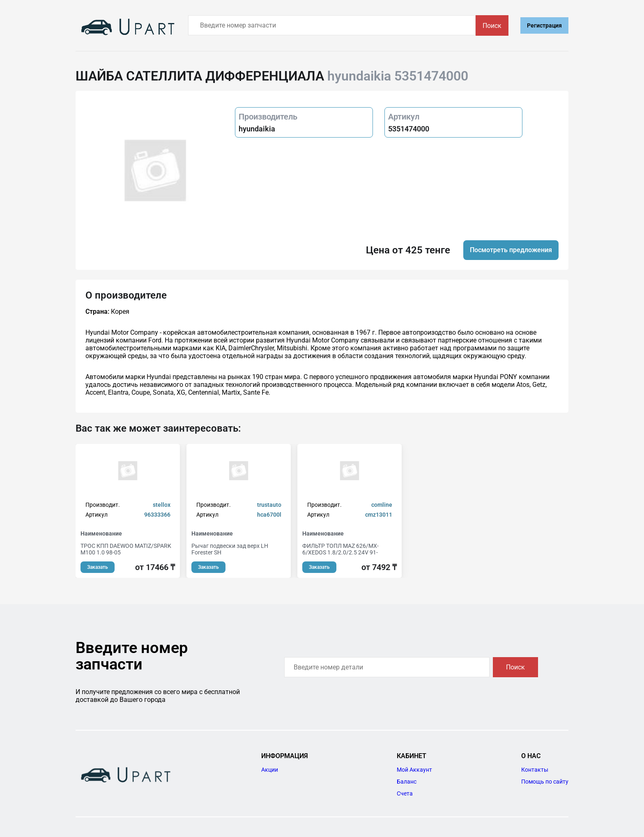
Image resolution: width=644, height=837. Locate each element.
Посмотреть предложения (511, 250)
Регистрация (544, 25)
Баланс (407, 782)
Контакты (535, 770)
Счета (405, 793)
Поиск (492, 26)
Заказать (98, 567)
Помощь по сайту (545, 782)
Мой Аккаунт (414, 770)
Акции (270, 770)
